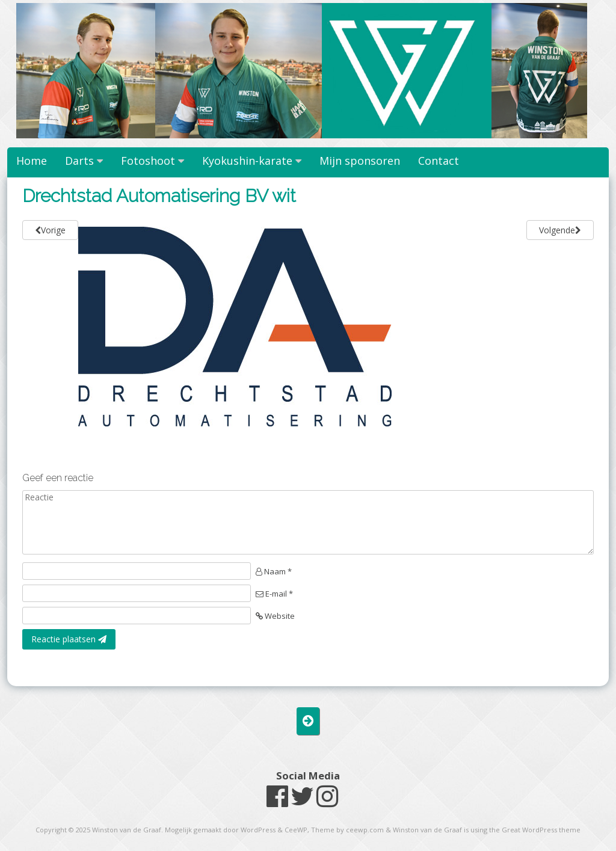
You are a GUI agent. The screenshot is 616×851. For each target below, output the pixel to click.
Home (32, 161)
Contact (439, 161)
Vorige (50, 230)
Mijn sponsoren (360, 161)
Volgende (560, 230)
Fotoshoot (148, 161)
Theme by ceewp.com (347, 830)
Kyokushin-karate (247, 161)
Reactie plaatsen (69, 639)
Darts (79, 161)
